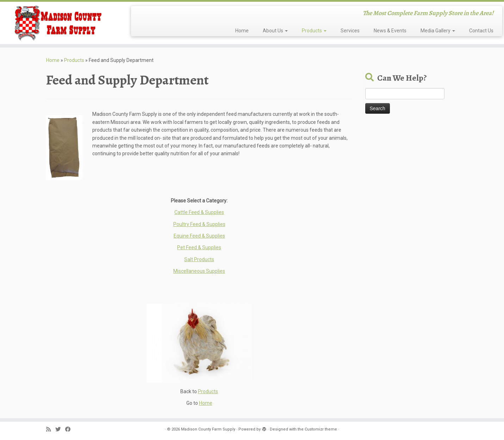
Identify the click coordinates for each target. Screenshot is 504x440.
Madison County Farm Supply (208, 429)
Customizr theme (321, 429)
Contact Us (481, 31)
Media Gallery (438, 31)
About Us (275, 31)
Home (242, 31)
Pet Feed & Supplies (199, 247)
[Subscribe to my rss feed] (51, 430)
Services (350, 31)
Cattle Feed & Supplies (199, 212)
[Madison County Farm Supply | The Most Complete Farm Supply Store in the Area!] (58, 23)
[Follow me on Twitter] (60, 430)
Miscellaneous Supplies (199, 271)
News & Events (390, 31)
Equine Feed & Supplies (199, 236)
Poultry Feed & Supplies (199, 224)
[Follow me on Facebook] (70, 430)
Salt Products (199, 259)
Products (314, 31)
